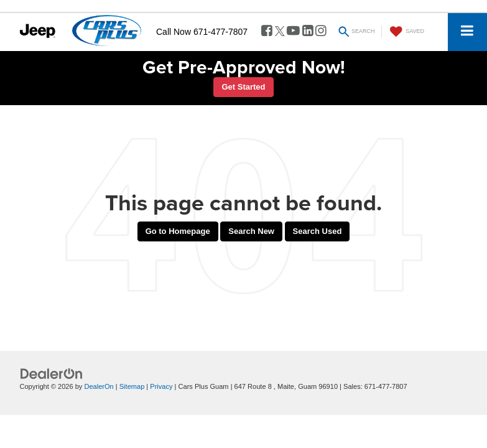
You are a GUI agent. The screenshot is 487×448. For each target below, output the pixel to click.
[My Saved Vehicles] (406, 32)
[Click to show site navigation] (467, 32)
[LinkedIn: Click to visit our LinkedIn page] (308, 31)
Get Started (243, 87)
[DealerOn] (52, 374)
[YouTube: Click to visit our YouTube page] (293, 31)
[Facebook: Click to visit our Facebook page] (267, 31)
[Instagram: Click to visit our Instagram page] (321, 31)
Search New (251, 231)
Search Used (318, 231)
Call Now (174, 32)
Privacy (161, 386)
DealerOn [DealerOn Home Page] (99, 386)
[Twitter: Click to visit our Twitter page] (280, 31)
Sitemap (132, 386)
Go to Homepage (178, 231)
